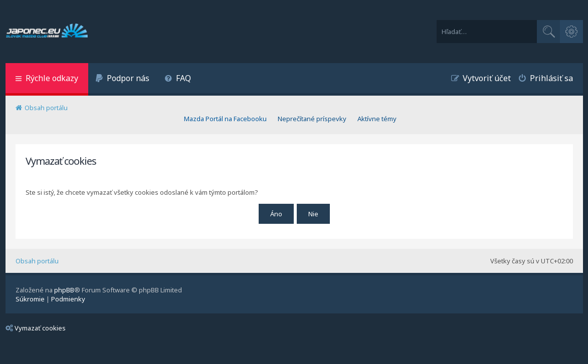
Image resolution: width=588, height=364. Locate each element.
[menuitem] (123, 79)
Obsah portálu (37, 261)
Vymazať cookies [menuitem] (36, 328)
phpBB (64, 290)
